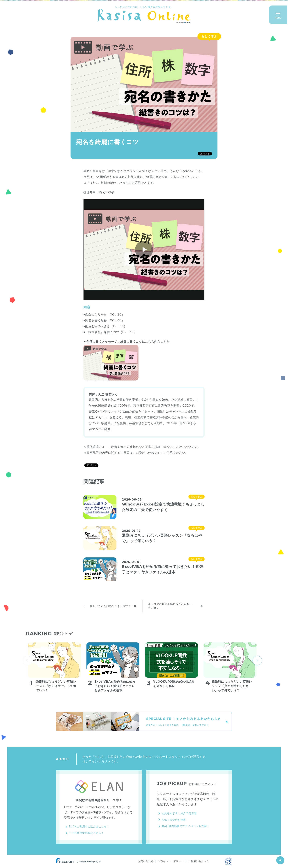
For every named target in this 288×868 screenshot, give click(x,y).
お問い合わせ (146, 861)
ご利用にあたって (199, 861)
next (257, 661)
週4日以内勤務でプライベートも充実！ (185, 826)
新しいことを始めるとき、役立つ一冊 (113, 606)
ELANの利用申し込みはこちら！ (89, 827)
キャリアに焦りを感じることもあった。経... (170, 606)
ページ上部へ (280, 860)
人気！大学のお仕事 (174, 820)
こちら (165, 342)
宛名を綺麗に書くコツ (108, 142)
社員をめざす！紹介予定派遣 (179, 813)
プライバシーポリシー (171, 861)
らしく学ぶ (209, 36)
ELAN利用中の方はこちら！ (86, 833)
